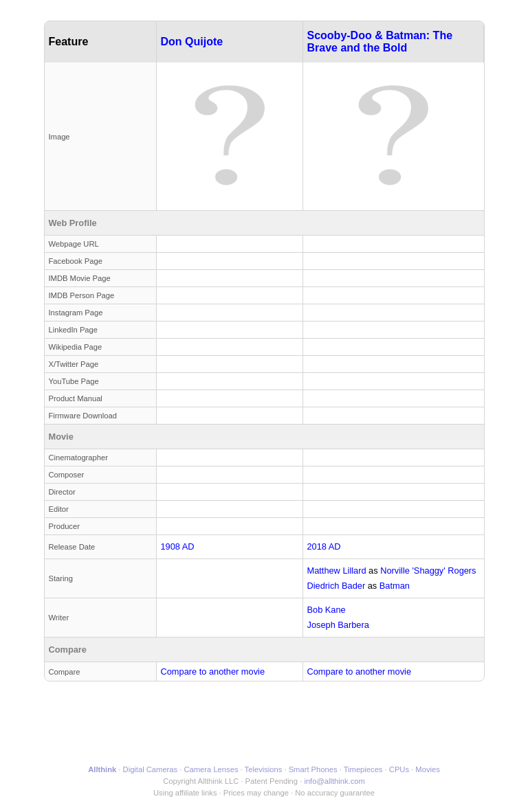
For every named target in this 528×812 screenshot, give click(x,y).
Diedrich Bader (337, 586)
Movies (427, 769)
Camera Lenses (211, 769)
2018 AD (324, 546)
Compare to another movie (213, 672)
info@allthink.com (334, 781)
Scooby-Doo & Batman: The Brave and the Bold (380, 42)
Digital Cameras (151, 769)
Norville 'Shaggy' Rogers (428, 571)
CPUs (399, 769)
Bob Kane (327, 610)
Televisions (264, 769)
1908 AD (178, 546)
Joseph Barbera (338, 625)
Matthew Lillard (337, 571)
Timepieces (363, 769)
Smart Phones (313, 769)
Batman (395, 586)
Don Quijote (192, 42)
